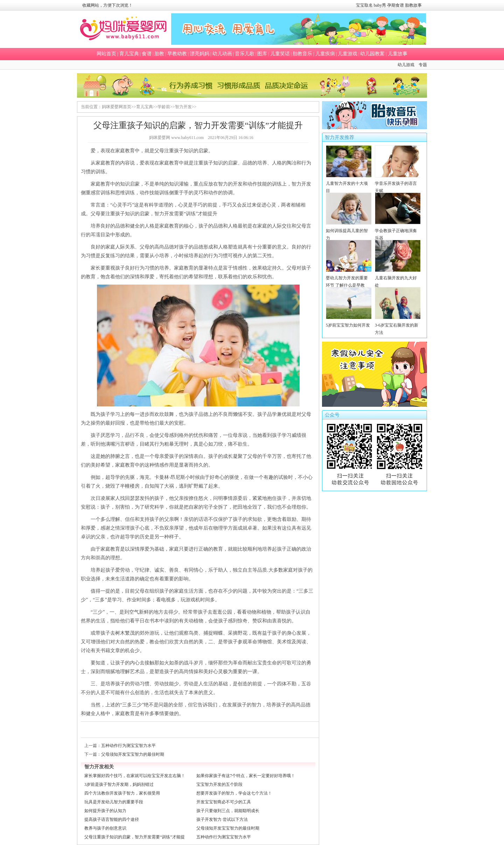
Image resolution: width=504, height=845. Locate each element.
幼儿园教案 (372, 54)
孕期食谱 (395, 5)
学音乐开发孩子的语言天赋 (398, 183)
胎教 (159, 54)
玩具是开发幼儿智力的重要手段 (114, 802)
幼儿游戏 (406, 65)
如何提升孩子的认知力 (105, 811)
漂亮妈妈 (199, 54)
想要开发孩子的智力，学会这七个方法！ (234, 793)
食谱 (147, 54)
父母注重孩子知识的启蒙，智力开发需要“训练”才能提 (135, 837)
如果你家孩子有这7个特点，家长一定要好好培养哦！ (246, 776)
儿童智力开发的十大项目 (349, 183)
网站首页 (106, 54)
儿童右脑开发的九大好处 (398, 278)
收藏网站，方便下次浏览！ (107, 5)
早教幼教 (177, 54)
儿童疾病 (325, 54)
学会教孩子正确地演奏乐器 (398, 231)
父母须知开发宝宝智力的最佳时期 (133, 754)
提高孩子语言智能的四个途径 (112, 819)
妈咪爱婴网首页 (117, 107)
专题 (423, 65)
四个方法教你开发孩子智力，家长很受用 (122, 793)
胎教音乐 (302, 54)
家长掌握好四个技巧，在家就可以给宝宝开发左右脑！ (135, 776)
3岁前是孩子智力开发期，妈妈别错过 (119, 784)
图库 (262, 54)
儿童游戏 (348, 54)
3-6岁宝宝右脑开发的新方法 (398, 325)
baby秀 (380, 5)
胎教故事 (413, 5)
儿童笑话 (280, 54)
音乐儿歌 (245, 54)
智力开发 (183, 107)
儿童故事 (398, 54)
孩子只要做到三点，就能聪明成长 (228, 811)
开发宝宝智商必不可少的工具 (224, 802)
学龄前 (164, 107)
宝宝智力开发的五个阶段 (219, 784)
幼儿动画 (222, 54)
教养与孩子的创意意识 (105, 828)
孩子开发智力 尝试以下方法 (222, 819)
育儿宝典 (129, 54)
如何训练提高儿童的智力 (349, 231)
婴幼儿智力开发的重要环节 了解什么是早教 (349, 278)
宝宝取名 (364, 5)
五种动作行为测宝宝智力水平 (128, 746)
